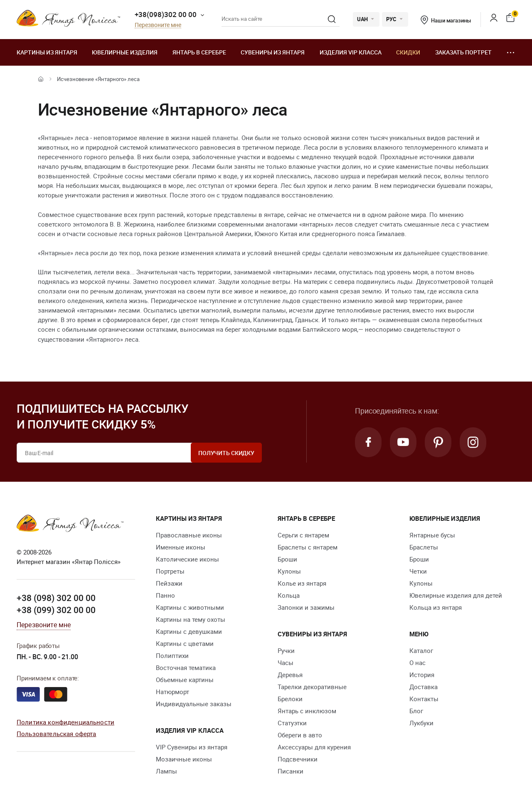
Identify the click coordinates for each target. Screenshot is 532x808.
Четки (418, 571)
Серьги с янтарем (303, 535)
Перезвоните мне (158, 25)
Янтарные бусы (432, 535)
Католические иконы (187, 559)
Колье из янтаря (302, 583)
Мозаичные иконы (184, 759)
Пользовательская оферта (56, 734)
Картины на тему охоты (191, 619)
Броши (287, 559)
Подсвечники (298, 759)
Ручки (286, 650)
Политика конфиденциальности (65, 722)
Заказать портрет (463, 52)
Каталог (421, 650)
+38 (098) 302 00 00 (56, 598)
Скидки (408, 52)
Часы (286, 663)
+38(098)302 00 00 (166, 14)
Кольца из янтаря (436, 607)
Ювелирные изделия (125, 52)
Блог (416, 711)
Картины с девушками (189, 631)
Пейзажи (169, 583)
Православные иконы (189, 535)
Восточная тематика (186, 668)
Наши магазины (446, 20)
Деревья (290, 675)
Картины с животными (190, 607)
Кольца (289, 595)
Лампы (166, 771)
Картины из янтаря (47, 52)
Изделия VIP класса (351, 52)
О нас (417, 663)
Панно (165, 595)
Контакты (424, 699)
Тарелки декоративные (312, 687)
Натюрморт (172, 692)
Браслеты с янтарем (308, 547)
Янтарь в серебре (199, 52)
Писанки (291, 771)
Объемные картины (185, 680)
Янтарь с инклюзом (307, 711)
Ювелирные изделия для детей (456, 595)
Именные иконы (181, 547)
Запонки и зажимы (306, 607)
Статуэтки (292, 723)
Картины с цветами (185, 643)
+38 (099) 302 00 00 (56, 610)
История (422, 675)
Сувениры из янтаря (273, 52)
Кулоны (289, 571)
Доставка (424, 687)
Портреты (170, 571)
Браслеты (424, 547)
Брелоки (290, 699)
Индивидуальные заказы (194, 704)
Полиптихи (172, 655)
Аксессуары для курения (314, 747)
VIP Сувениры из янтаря (192, 747)
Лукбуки (421, 723)
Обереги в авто (300, 735)
